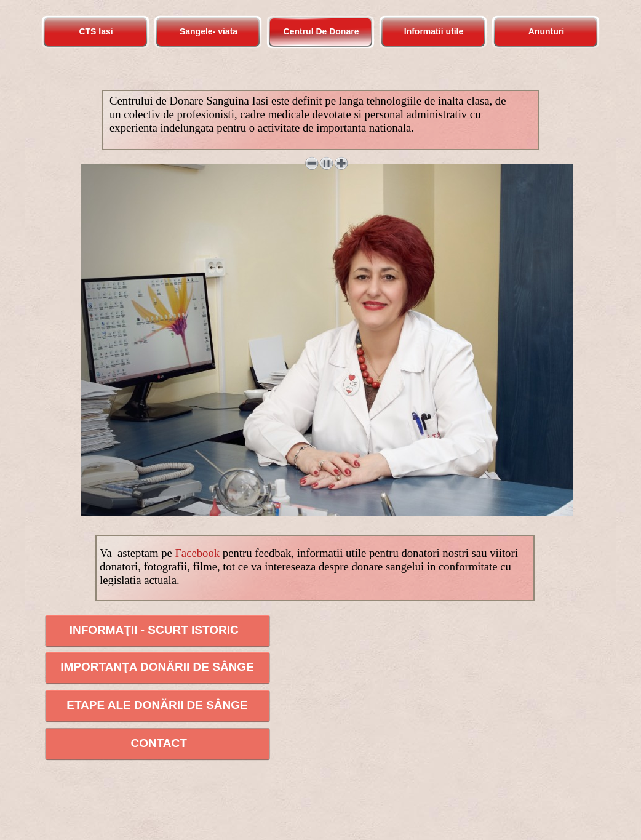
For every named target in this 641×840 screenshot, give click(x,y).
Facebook (197, 553)
